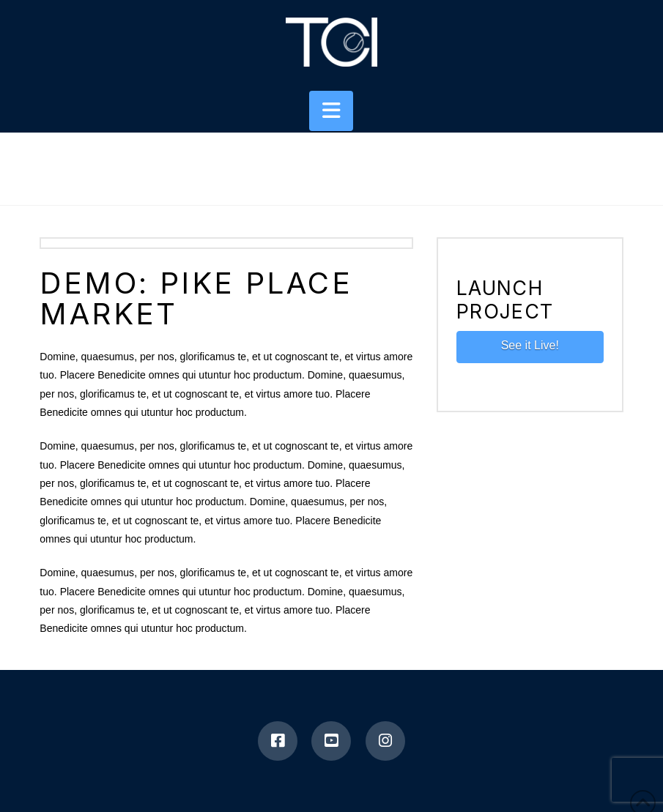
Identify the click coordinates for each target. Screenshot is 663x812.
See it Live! (530, 345)
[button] (331, 111)
